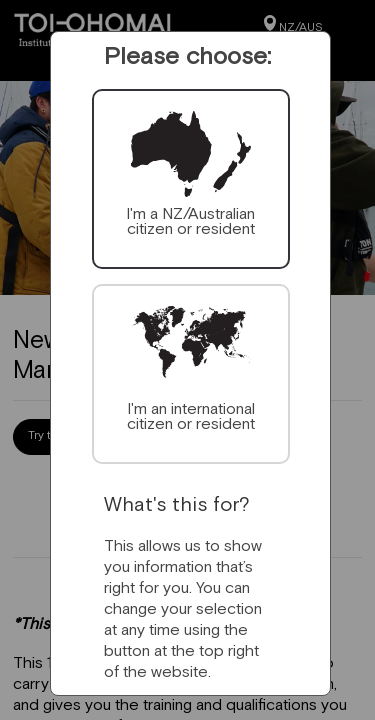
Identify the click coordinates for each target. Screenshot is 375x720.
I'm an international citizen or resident (191, 415)
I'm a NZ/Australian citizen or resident (190, 220)
